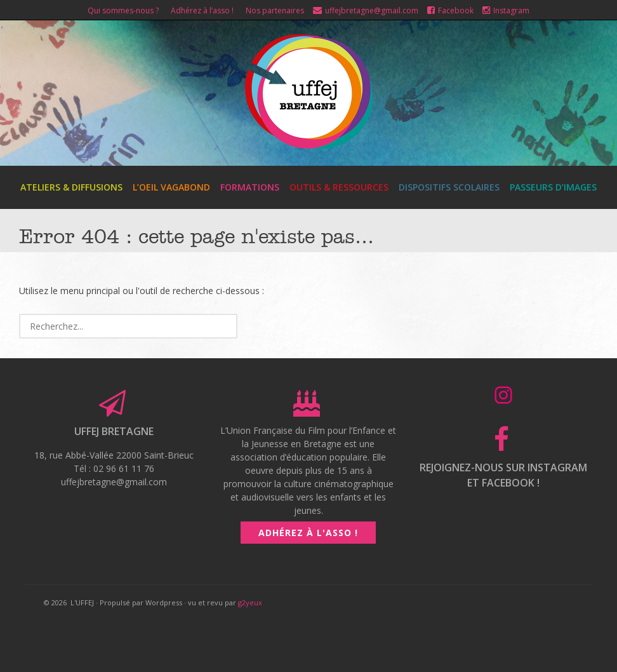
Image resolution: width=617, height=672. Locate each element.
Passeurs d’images (553, 187)
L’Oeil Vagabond (171, 187)
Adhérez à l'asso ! (308, 533)
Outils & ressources (339, 187)
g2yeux (250, 602)
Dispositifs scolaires (449, 187)
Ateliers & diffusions (71, 187)
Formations (250, 187)
